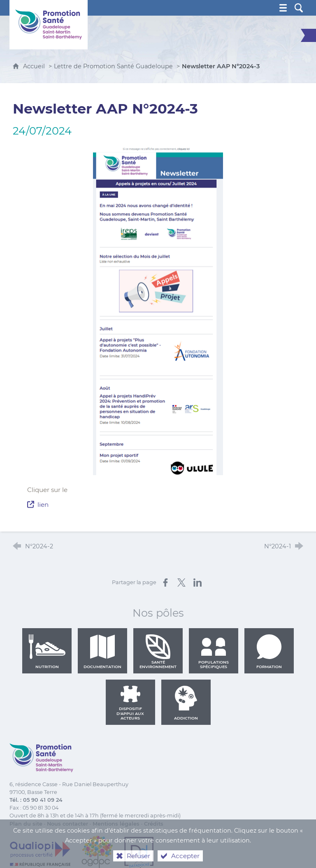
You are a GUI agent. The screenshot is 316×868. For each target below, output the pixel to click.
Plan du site (26, 824)
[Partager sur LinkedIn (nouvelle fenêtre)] (197, 583)
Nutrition (47, 652)
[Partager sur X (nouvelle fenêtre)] (181, 583)
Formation (269, 652)
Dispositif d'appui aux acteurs (130, 703)
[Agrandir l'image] (158, 310)
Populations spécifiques (214, 652)
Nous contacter (67, 824)
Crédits (154, 824)
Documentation (102, 652)
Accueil (35, 66)
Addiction (186, 703)
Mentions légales (116, 824)
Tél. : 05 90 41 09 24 (36, 800)
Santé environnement (158, 652)
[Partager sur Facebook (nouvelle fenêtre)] (165, 583)
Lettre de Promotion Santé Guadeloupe (113, 66)
